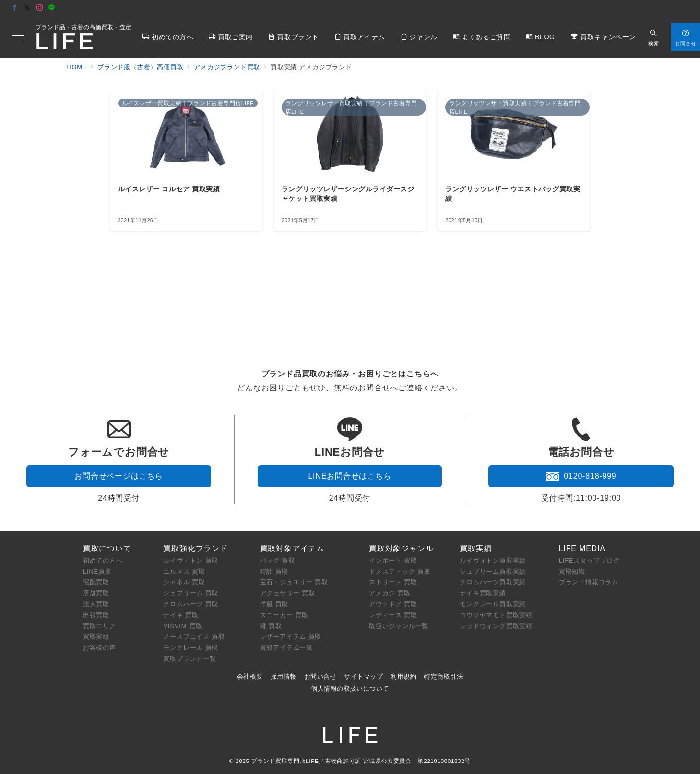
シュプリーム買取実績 (493, 571)
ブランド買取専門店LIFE (285, 761)
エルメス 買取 (184, 571)
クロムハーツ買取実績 (493, 582)
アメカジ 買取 (390, 593)
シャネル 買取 (184, 582)
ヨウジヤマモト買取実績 (496, 615)
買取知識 (572, 571)
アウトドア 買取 (393, 604)
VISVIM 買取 (183, 626)
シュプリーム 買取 (191, 593)
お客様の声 (100, 648)
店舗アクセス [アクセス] (666, 8)
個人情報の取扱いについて (350, 688)
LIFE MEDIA (582, 548)
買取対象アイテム (292, 548)
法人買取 (96, 604)
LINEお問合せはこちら (350, 476)
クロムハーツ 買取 (191, 604)
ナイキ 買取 (181, 615)
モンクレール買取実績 (493, 604)
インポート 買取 (393, 560)
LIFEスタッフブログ (589, 560)
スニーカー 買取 (284, 615)
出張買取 (96, 615)
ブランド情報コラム (589, 582)
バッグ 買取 (278, 560)
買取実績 (96, 637)
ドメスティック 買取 (400, 571)
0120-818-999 (581, 476)
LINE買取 (97, 571)
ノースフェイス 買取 (194, 637)
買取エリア (100, 626)
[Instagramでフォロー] (40, 8)
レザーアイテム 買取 (291, 637)
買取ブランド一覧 (190, 659)
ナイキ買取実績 (483, 593)
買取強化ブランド (195, 548)
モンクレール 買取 (191, 648)
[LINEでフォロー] (52, 8)
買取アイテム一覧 (286, 648)
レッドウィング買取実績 (496, 626)
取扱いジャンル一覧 (399, 626)
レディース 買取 (393, 615)
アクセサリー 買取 (288, 593)
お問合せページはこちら (119, 476)
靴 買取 (271, 626)
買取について (107, 548)
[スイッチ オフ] (654, 37)
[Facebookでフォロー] (15, 8)
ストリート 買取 (393, 582)
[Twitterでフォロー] (27, 8)
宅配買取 (96, 582)
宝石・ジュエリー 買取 (294, 582)
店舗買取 (96, 593)
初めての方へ (103, 560)
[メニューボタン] (18, 37)
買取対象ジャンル (401, 548)
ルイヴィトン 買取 (191, 560)
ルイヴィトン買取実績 (493, 560)
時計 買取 (274, 571)
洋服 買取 (274, 604)
